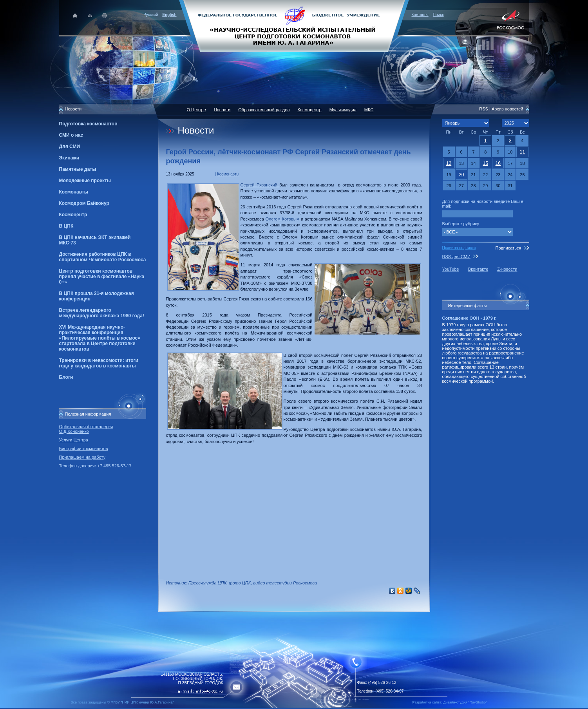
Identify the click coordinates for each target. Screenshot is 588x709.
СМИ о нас (71, 135)
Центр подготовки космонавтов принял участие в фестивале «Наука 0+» (102, 277)
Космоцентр (73, 215)
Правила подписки (459, 248)
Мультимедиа (343, 110)
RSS (484, 109)
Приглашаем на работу (82, 457)
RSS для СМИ (456, 257)
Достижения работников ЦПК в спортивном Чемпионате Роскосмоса (103, 257)
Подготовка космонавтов (88, 124)
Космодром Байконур (84, 203)
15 (486, 163)
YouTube (451, 269)
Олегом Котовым (283, 219)
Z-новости (507, 269)
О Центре (196, 110)
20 (461, 175)
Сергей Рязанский (260, 185)
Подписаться (508, 248)
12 (449, 163)
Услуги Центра (74, 440)
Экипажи (69, 158)
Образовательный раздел (264, 110)
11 (522, 152)
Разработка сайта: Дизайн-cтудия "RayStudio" (450, 702)
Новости (222, 110)
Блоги (66, 377)
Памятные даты (78, 169)
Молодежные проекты (85, 181)
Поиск (438, 15)
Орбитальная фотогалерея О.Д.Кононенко (86, 429)
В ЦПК (66, 226)
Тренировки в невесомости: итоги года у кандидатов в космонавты (99, 363)
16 (498, 163)
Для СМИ (70, 147)
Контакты (420, 15)
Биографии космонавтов (84, 449)
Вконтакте (478, 269)
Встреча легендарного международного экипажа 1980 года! (102, 313)
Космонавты (74, 192)
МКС (369, 110)
